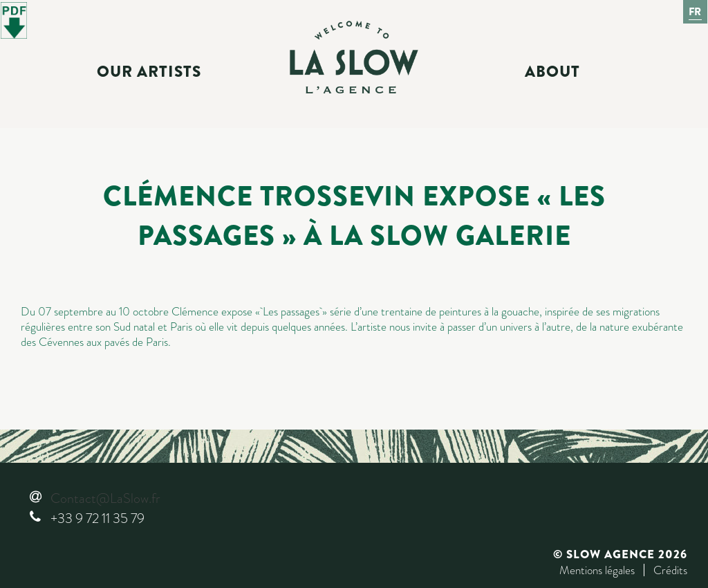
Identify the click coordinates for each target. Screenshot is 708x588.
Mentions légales (597, 570)
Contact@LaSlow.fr (105, 498)
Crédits (670, 570)
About (552, 72)
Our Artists (149, 72)
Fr (696, 12)
